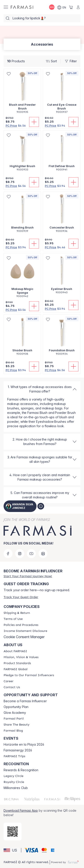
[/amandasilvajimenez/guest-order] (21, 597)
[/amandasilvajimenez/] (22, 7)
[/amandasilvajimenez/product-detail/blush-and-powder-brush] (22, 94)
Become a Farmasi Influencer (25, 701)
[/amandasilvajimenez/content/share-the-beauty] (16, 725)
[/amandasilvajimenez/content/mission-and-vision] (21, 657)
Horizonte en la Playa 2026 (24, 745)
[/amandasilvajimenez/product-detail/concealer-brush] (62, 214)
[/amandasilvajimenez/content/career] (9, 681)
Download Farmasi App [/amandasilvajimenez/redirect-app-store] (21, 810)
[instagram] (20, 554)
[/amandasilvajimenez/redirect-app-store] (13, 832)
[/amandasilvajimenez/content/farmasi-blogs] (13, 731)
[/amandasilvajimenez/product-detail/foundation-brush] (62, 337)
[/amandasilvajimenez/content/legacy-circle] (14, 776)
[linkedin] (43, 554)
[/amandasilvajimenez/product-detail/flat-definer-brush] (62, 153)
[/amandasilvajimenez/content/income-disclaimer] (25, 631)
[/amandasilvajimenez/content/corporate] (16, 669)
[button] (12, 850)
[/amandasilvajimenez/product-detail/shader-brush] (22, 337)
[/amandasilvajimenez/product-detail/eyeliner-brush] (62, 276)
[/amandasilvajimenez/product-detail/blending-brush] (22, 214)
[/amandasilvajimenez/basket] (71, 7)
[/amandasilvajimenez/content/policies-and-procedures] (21, 625)
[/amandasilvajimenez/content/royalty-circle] (14, 782)
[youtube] (31, 554)
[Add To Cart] (34, 122)
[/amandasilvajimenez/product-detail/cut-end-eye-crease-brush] (62, 94)
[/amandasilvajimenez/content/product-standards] (17, 663)
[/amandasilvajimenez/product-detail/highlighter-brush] (22, 153)
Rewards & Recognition (21, 770)
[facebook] (8, 554)
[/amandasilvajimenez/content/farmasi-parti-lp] (14, 719)
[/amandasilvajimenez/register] (28, 576)
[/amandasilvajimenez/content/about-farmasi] (15, 651)
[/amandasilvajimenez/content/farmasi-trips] (14, 756)
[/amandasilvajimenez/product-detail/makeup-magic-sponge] (22, 278)
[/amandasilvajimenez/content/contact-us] (12, 687)
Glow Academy (15, 713)
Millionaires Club (16, 788)
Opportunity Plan (16, 707)
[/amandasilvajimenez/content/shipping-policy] (17, 613)
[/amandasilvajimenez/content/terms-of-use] (13, 619)
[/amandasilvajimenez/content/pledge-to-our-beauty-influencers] (29, 675)
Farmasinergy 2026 (18, 750)
